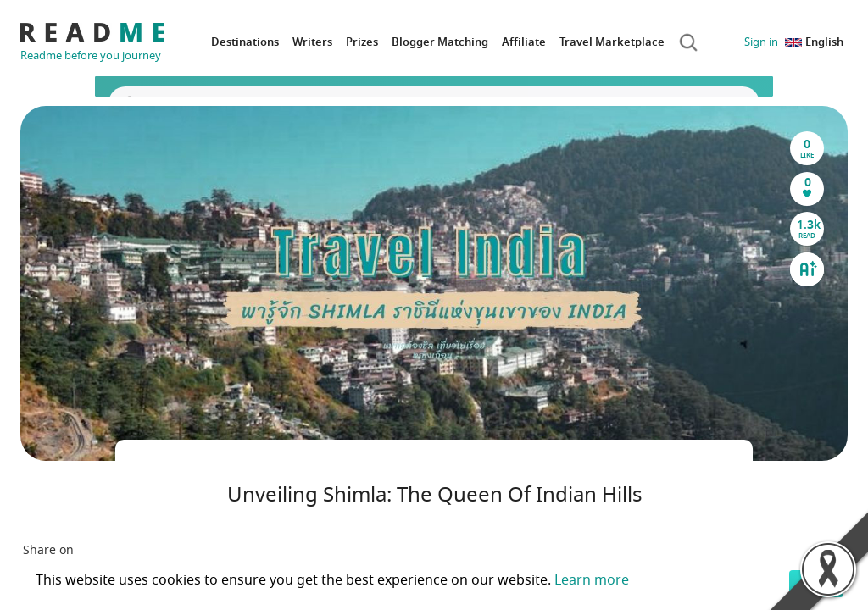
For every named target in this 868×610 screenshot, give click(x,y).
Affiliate (524, 42)
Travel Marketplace (612, 42)
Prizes (362, 42)
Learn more (592, 580)
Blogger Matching (440, 42)
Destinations (245, 42)
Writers (312, 42)
